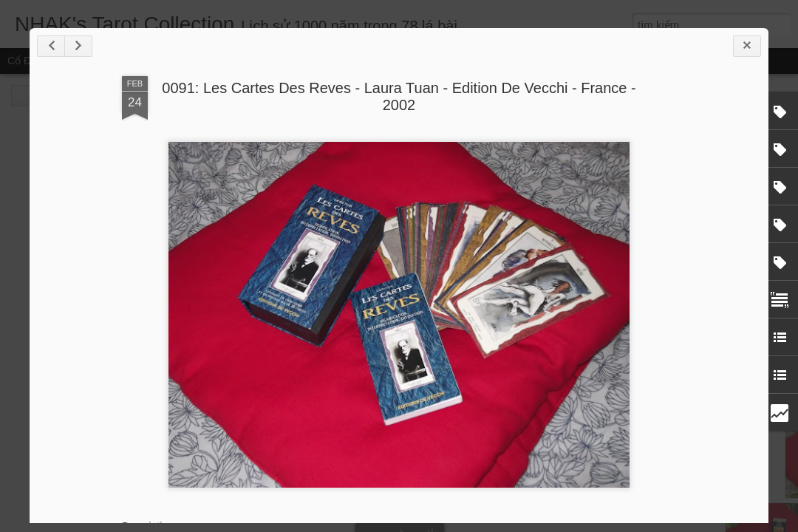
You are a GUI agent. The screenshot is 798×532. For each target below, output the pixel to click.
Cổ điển (26, 61)
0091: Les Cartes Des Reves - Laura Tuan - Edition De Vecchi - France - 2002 (399, 96)
